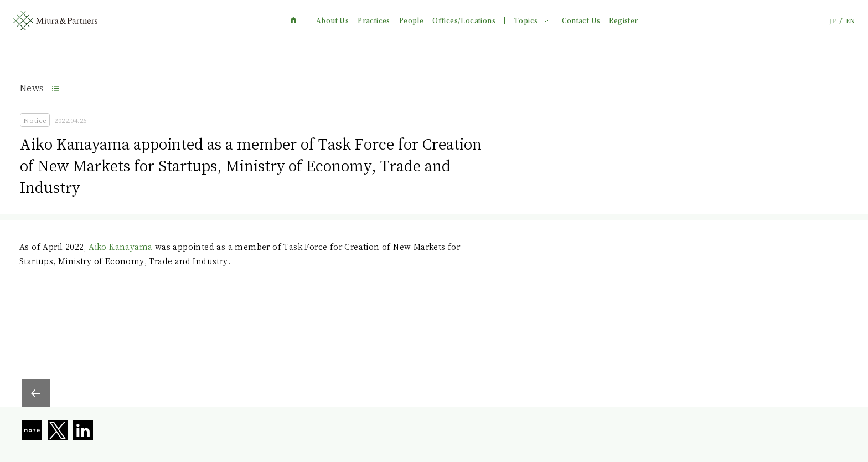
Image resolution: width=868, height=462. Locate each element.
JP (833, 21)
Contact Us (581, 20)
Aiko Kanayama (120, 247)
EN (850, 21)
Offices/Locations (464, 20)
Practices (374, 20)
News (32, 88)
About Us (332, 20)
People (411, 20)
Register (623, 20)
